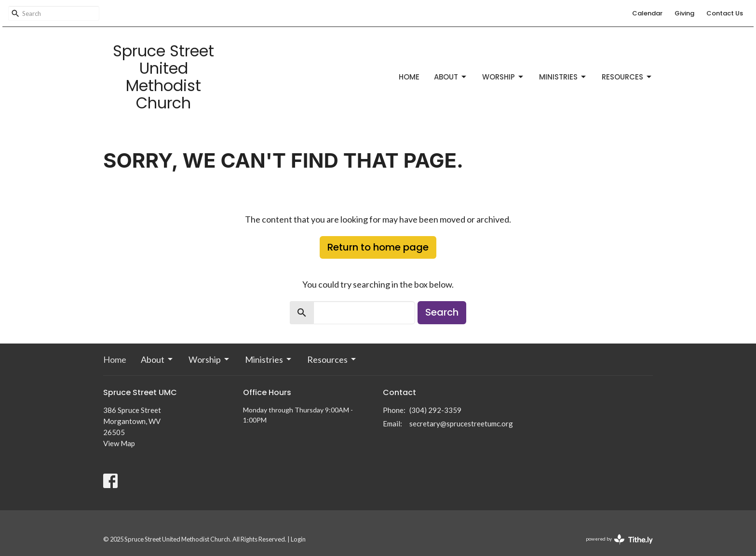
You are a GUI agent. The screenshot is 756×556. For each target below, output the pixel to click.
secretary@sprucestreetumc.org (461, 424)
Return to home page (378, 247)
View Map (119, 443)
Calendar (647, 13)
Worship (503, 77)
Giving (684, 13)
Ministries (563, 77)
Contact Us (725, 13)
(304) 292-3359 (435, 410)
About (451, 77)
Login (298, 539)
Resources (627, 77)
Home (409, 77)
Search (442, 312)
